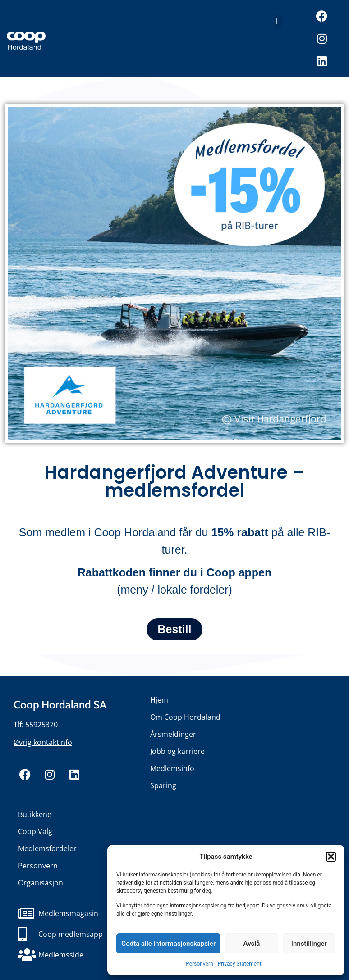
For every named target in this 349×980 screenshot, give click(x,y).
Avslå (252, 944)
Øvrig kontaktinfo (43, 742)
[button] (331, 857)
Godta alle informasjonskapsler (168, 944)
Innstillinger (309, 944)
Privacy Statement (240, 964)
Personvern (199, 964)
